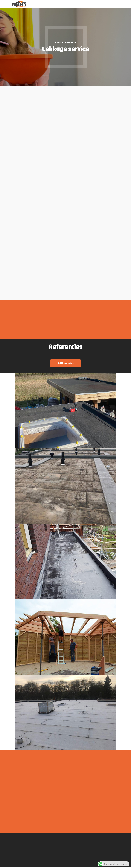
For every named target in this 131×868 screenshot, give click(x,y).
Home (58, 43)
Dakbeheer (70, 43)
